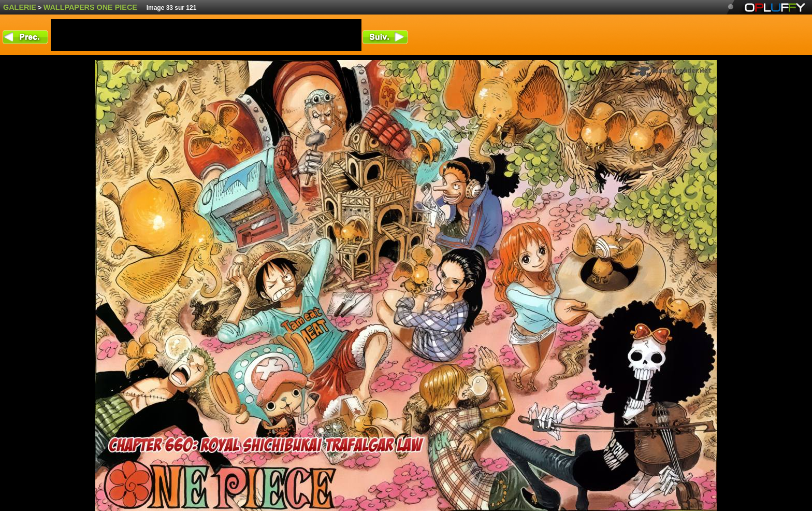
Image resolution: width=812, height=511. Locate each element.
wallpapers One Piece (90, 7)
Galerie (20, 7)
